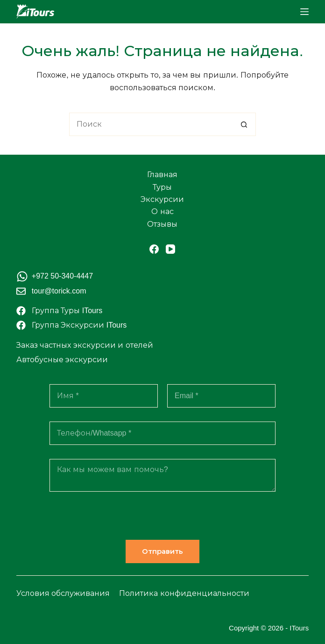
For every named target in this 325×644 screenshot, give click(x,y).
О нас (162, 211)
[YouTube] (170, 249)
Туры (162, 187)
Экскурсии (162, 199)
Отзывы (162, 224)
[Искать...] (151, 124)
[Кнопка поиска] (244, 124)
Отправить (162, 551)
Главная (162, 175)
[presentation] (120, 522)
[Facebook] (154, 249)
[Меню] (304, 12)
